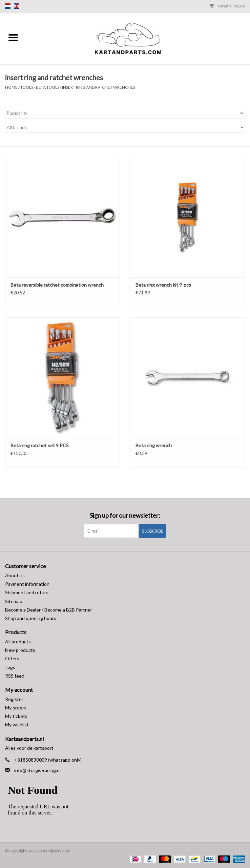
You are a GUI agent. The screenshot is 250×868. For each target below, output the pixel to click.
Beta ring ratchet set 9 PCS (40, 445)
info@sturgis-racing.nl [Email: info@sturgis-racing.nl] (37, 770)
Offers (12, 658)
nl (8, 6)
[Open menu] (13, 37)
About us (15, 575)
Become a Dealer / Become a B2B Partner (49, 610)
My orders (16, 708)
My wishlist (17, 725)
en (17, 6)
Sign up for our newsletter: (125, 515)
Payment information (27, 584)
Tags (10, 667)
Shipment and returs (27, 592)
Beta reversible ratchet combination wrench (57, 285)
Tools (27, 87)
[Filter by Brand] (125, 127)
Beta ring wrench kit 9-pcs (163, 285)
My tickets (16, 716)
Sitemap (14, 601)
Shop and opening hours (31, 618)
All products (18, 642)
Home (11, 87)
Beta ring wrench (154, 445)
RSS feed (15, 676)
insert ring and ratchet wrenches (99, 87)
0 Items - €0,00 (227, 6)
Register (14, 699)
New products (20, 650)
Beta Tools (48, 87)
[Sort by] (125, 113)
